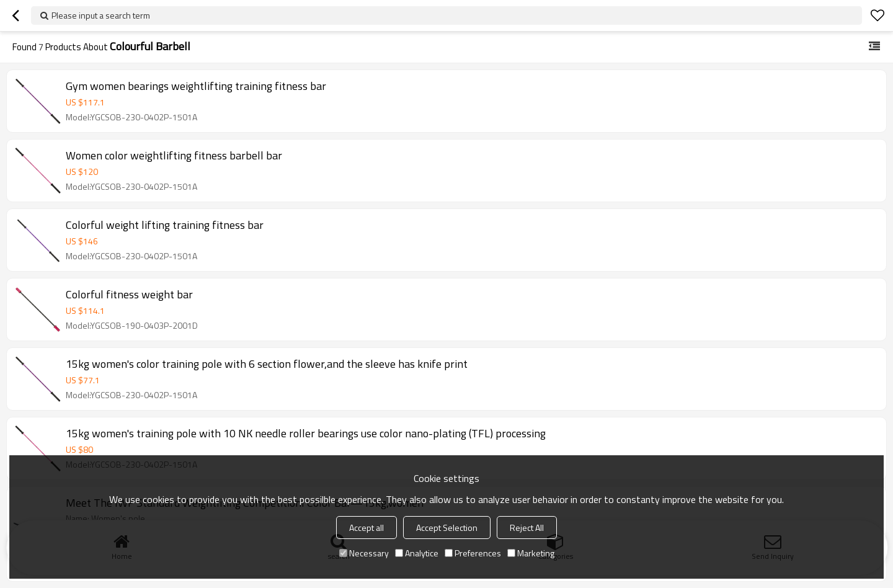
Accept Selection (447, 528)
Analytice (417, 553)
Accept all (367, 528)
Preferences (473, 553)
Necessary (364, 553)
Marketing (531, 553)
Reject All (527, 528)
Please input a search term (101, 15)
